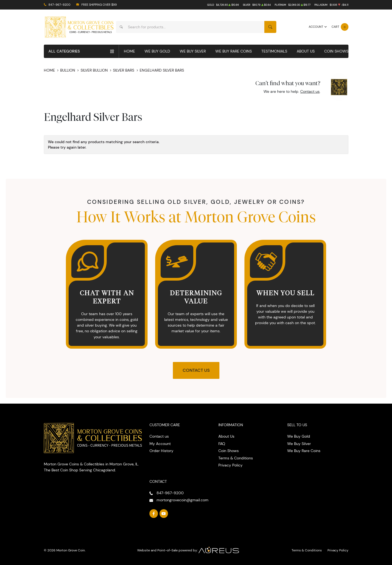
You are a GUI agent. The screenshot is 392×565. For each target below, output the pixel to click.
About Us (306, 51)
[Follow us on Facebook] (154, 514)
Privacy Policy (230, 465)
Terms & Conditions (236, 458)
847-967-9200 (59, 5)
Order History (161, 451)
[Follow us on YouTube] (164, 514)
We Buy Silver (193, 51)
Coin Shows (336, 51)
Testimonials (274, 51)
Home (129, 51)
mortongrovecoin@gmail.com (183, 500)
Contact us (310, 91)
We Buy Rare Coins (234, 51)
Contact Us (196, 370)
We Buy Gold (157, 51)
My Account (160, 444)
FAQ (222, 444)
